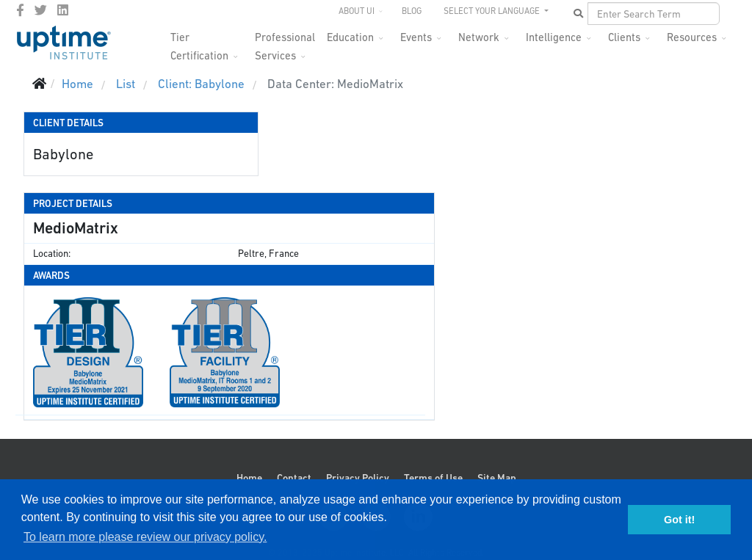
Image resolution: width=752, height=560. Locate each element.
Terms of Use (433, 478)
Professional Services (285, 41)
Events (416, 37)
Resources (692, 37)
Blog (412, 11)
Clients (624, 37)
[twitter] (41, 10)
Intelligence (554, 37)
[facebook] (20, 10)
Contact (294, 478)
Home (249, 478)
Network (479, 37)
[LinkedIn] (63, 10)
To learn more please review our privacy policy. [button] (145, 537)
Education (350, 37)
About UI (357, 11)
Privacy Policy (358, 478)
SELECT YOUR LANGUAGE (493, 11)
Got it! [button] (679, 520)
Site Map (497, 478)
